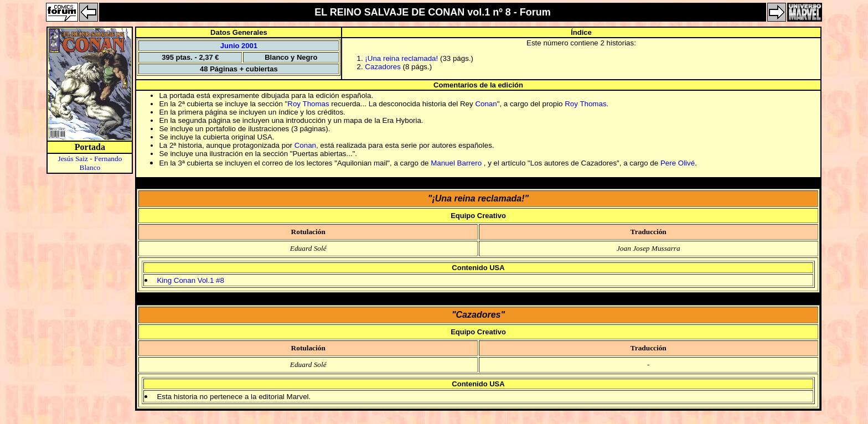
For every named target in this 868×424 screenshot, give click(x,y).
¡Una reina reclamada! (401, 58)
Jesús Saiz (73, 159)
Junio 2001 (239, 46)
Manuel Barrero (457, 163)
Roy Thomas (308, 104)
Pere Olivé (678, 163)
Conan (486, 104)
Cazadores (383, 67)
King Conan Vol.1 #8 (190, 280)
